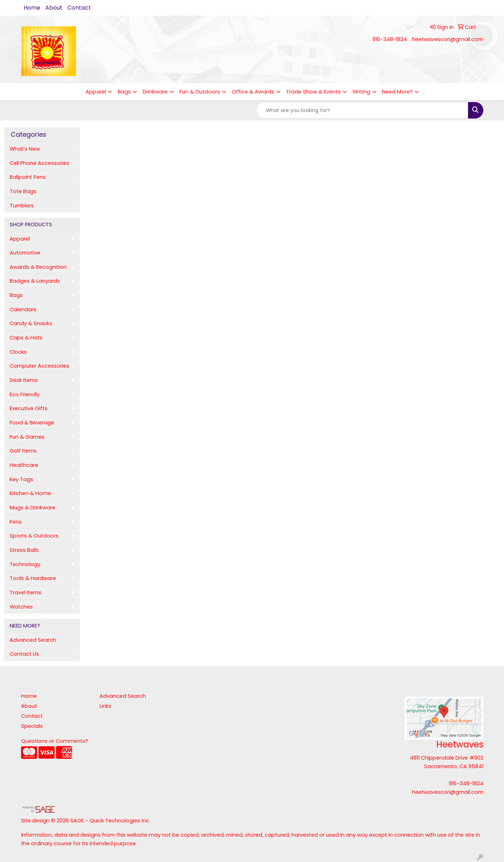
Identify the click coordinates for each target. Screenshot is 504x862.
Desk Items (24, 380)
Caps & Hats (26, 338)
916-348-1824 (390, 39)
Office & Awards (253, 92)
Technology (25, 564)
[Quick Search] (362, 110)
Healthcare (24, 465)
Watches (21, 607)
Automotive (25, 253)
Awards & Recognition (38, 267)
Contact (79, 8)
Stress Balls (24, 550)
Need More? (397, 92)
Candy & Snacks (31, 323)
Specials (32, 726)
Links (105, 706)
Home (32, 8)
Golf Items (23, 451)
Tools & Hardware (33, 578)
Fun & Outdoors (200, 92)
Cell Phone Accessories (39, 163)
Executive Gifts (29, 408)
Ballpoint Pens (28, 177)
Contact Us (24, 654)
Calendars (23, 309)
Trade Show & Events (313, 92)
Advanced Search (33, 640)
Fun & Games (27, 437)
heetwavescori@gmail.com (448, 39)
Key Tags (21, 479)
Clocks (18, 352)
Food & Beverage (32, 423)
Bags (124, 92)
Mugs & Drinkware (32, 508)
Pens (16, 522)
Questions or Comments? (55, 741)
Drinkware (155, 92)
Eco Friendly (25, 394)
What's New (25, 149)
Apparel (96, 92)
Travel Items (26, 593)
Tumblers (22, 206)
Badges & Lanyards (35, 281)
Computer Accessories (39, 366)
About (54, 8)
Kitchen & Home (30, 493)
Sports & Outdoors (34, 536)
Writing (361, 92)
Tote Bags (23, 191)
